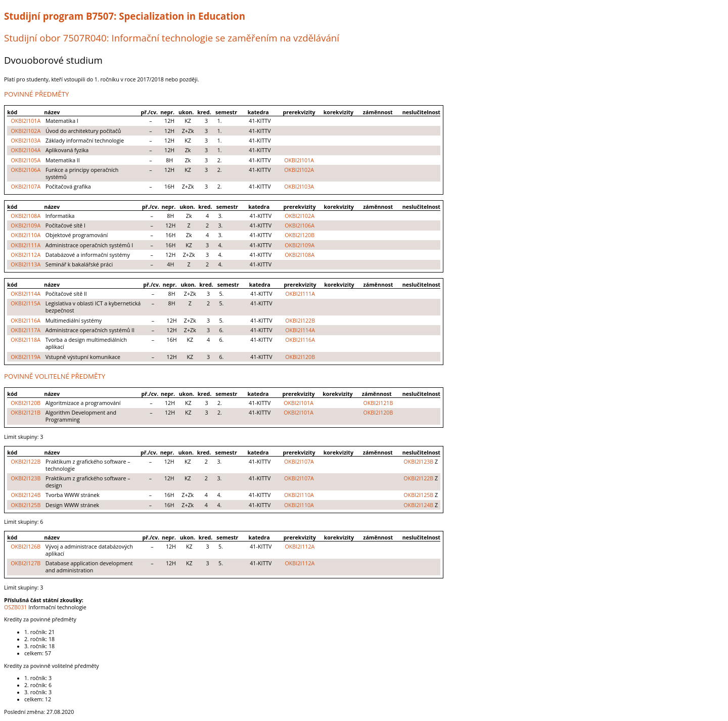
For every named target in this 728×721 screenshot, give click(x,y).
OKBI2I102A (26, 131)
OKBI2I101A (26, 121)
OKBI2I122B (300, 321)
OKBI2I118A (26, 340)
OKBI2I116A (26, 321)
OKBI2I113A (26, 264)
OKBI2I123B (418, 462)
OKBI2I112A (26, 255)
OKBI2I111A (26, 245)
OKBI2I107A (26, 187)
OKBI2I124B (26, 495)
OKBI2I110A (26, 235)
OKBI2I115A (26, 303)
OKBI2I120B (300, 235)
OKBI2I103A (26, 141)
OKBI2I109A (26, 226)
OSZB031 (15, 607)
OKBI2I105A (26, 160)
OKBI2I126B (26, 547)
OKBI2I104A (26, 150)
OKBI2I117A (26, 330)
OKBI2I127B (26, 563)
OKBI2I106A (26, 170)
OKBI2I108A (26, 216)
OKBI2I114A (26, 294)
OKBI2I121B (378, 403)
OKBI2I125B (418, 495)
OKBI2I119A (26, 357)
